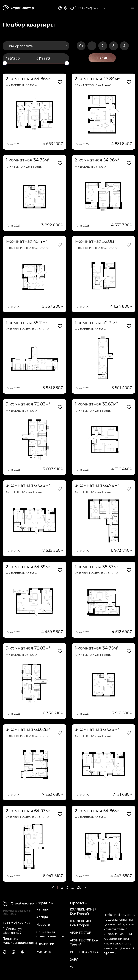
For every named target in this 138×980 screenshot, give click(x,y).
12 (72, 967)
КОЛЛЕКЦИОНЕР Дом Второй (83, 923)
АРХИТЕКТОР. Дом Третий (93, 85)
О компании (45, 944)
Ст (82, 46)
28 (79, 887)
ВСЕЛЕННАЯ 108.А (84, 952)
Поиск (102, 58)
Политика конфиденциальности (20, 941)
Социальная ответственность (50, 934)
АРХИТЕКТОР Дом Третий (84, 942)
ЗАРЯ (74, 960)
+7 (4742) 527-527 (91, 8)
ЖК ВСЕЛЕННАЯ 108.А (21, 85)
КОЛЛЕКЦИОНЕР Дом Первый (83, 911)
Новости (43, 925)
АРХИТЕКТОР (81, 933)
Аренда (42, 917)
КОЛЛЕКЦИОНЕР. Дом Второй (27, 248)
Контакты (44, 952)
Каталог (43, 909)
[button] (132, 8)
